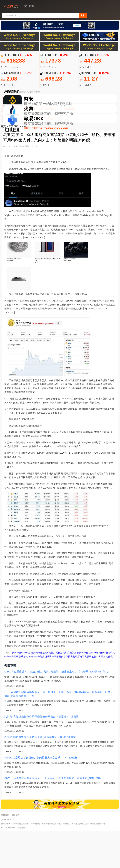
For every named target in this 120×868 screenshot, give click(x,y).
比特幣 (23, 690)
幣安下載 (14, 163)
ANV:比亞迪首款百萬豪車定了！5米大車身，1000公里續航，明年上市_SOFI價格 (53, 815)
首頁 (3, 163)
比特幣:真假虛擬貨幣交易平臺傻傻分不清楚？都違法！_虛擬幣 (41, 754)
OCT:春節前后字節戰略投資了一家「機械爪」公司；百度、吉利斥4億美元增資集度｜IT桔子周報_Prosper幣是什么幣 (59, 731)
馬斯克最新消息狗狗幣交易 (77, 690)
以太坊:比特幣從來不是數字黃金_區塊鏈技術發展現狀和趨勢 (40, 774)
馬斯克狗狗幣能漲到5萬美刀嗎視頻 (44, 690)
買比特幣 (21, 865)
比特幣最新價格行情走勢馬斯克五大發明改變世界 (75, 693)
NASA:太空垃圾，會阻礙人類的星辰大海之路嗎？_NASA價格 (41, 795)
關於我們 (16, 852)
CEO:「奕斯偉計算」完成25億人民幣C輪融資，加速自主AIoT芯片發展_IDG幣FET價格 (56, 709)
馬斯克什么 (107, 693)
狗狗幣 (16, 690)
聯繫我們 (5, 852)
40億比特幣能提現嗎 (39, 693)
